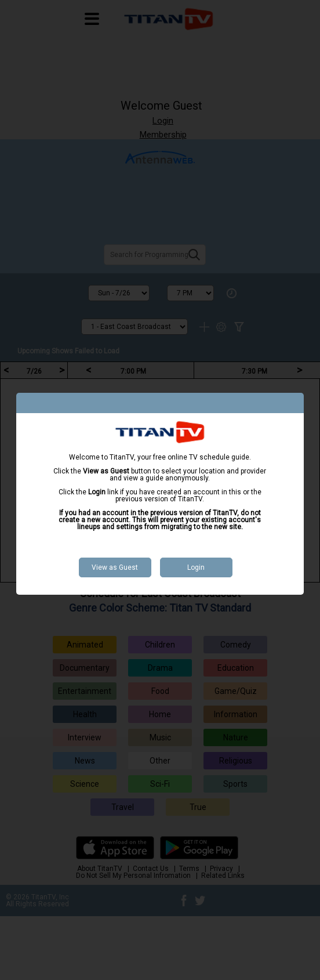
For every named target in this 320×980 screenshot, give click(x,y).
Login (196, 567)
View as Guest (115, 567)
